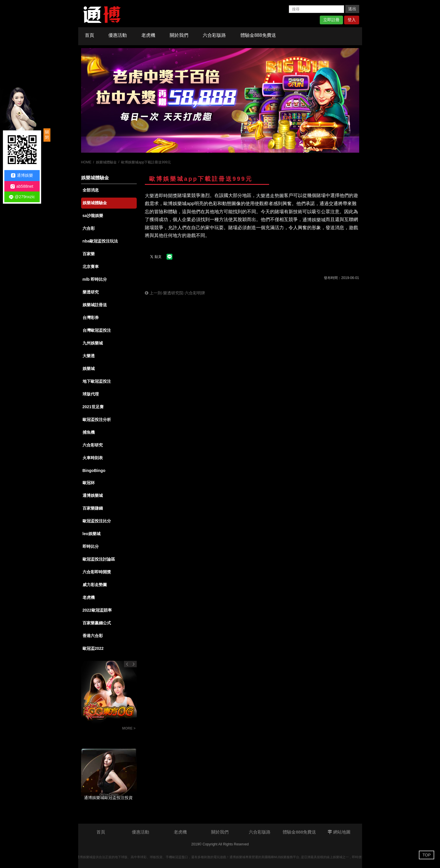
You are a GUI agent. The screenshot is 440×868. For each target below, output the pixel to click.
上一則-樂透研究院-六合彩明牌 (175, 293)
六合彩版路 (214, 35)
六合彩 (89, 228)
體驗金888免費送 (258, 35)
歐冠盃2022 (93, 648)
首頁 (90, 35)
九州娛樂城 (93, 343)
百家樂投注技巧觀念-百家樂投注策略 (100, 729)
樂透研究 (91, 292)
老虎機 (148, 35)
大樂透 (89, 356)
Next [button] (134, 664)
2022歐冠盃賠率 (97, 610)
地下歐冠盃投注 (97, 381)
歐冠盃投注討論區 (99, 559)
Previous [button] (127, 664)
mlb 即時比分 (95, 279)
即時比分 (91, 546)
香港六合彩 (93, 636)
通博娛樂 (22, 175)
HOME (86, 162)
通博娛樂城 (93, 495)
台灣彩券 (91, 318)
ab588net (22, 186)
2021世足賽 (93, 407)
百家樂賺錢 (93, 508)
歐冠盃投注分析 (97, 420)
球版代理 (91, 394)
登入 (352, 20)
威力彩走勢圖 (95, 585)
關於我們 (179, 35)
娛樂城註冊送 (95, 305)
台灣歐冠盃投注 (97, 330)
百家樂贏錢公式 (97, 623)
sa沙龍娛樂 (93, 216)
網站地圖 (339, 832)
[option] (220, 100)
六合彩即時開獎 (97, 572)
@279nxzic (22, 197)
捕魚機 (89, 432)
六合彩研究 (93, 445)
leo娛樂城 (92, 534)
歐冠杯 (89, 483)
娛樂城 (89, 369)
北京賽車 (91, 267)
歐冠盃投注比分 (97, 521)
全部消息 (91, 190)
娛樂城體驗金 (106, 162)
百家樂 (89, 254)
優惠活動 (118, 35)
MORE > (129, 728)
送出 (352, 9)
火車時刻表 (93, 458)
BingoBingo (94, 471)
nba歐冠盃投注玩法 (100, 241)
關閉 (47, 135)
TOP (427, 855)
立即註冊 (331, 20)
